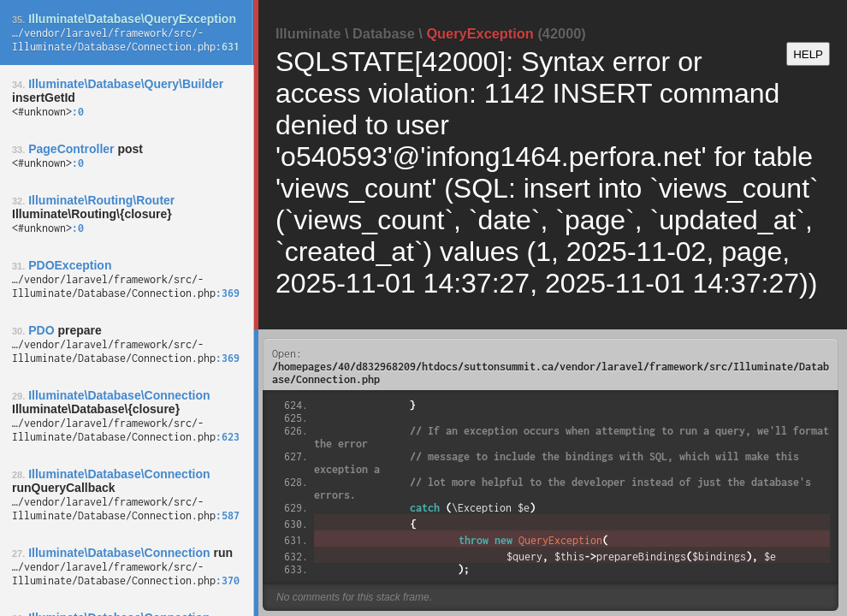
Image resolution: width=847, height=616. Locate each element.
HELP (808, 54)
